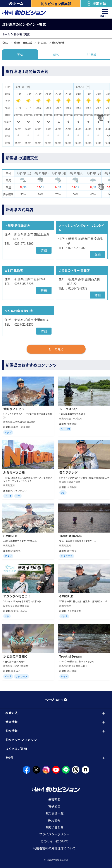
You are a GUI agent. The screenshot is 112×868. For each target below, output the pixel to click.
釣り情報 (12, 731)
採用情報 (54, 820)
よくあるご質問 (16, 749)
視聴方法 (96, 3)
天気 (20, 55)
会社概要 (54, 799)
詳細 (44, 250)
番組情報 (12, 722)
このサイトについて (54, 841)
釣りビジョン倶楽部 (56, 4)
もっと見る (56, 349)
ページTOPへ (56, 700)
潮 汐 (56, 55)
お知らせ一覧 (54, 813)
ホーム (16, 3)
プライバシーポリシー (54, 834)
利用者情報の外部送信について (54, 848)
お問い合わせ (54, 827)
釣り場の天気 (22, 34)
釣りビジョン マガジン (21, 740)
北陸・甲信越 (23, 43)
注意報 (92, 55)
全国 (5, 43)
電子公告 (54, 806)
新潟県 (42, 43)
